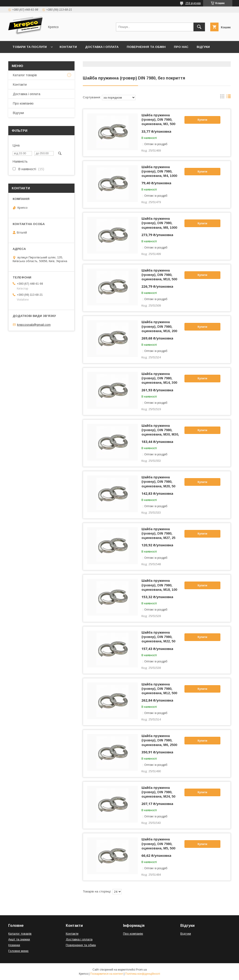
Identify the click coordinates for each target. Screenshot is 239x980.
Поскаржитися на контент (107, 974)
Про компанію (23, 103)
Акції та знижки (19, 939)
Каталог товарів (25, 75)
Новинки (14, 945)
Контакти (68, 47)
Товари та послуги (30, 47)
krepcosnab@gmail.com (34, 325)
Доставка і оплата (102, 47)
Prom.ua (141, 970)
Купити (202, 120)
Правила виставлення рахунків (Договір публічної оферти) (66, 59)
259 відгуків (193, 3)
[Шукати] (199, 27)
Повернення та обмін (146, 47)
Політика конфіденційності (143, 974)
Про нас (181, 47)
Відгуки (203, 47)
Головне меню (18, 951)
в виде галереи (222, 97)
